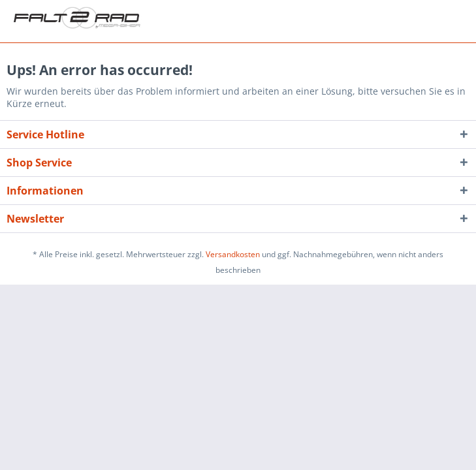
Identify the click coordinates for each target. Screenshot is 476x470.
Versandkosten (233, 254)
